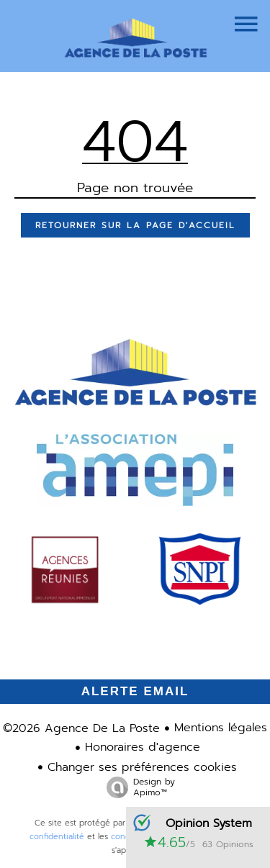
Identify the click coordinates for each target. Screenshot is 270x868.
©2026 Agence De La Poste (81, 728)
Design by (137, 787)
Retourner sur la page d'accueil (135, 225)
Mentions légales (221, 728)
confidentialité (57, 837)
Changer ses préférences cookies (142, 767)
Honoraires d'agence (143, 747)
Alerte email (135, 691)
